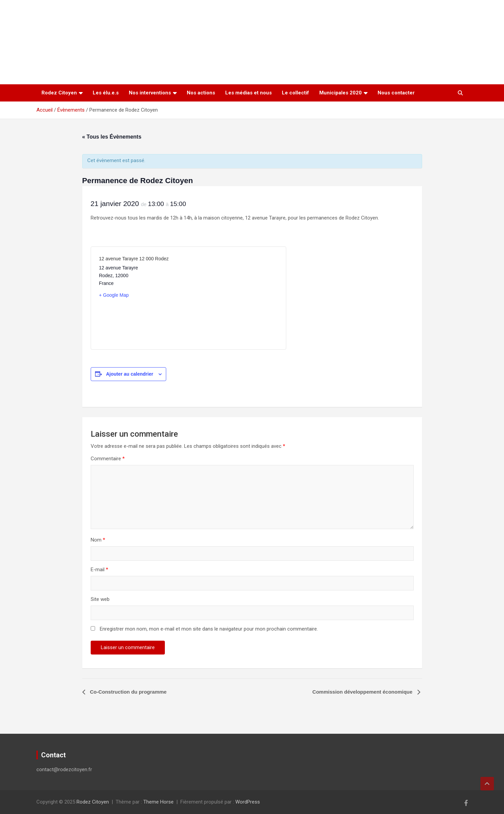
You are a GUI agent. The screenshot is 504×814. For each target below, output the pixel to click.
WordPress (248, 802)
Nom (98, 540)
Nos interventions (150, 93)
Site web (100, 599)
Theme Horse (158, 802)
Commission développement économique (363, 692)
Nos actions (201, 93)
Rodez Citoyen (59, 93)
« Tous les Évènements (112, 137)
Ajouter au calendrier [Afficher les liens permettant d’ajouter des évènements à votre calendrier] (129, 374)
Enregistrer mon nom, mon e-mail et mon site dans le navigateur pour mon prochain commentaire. (209, 629)
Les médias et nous (248, 93)
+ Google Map (114, 295)
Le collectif (295, 93)
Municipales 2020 (340, 93)
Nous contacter (396, 93)
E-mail (99, 570)
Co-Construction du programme (128, 692)
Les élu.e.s (106, 93)
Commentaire (108, 459)
